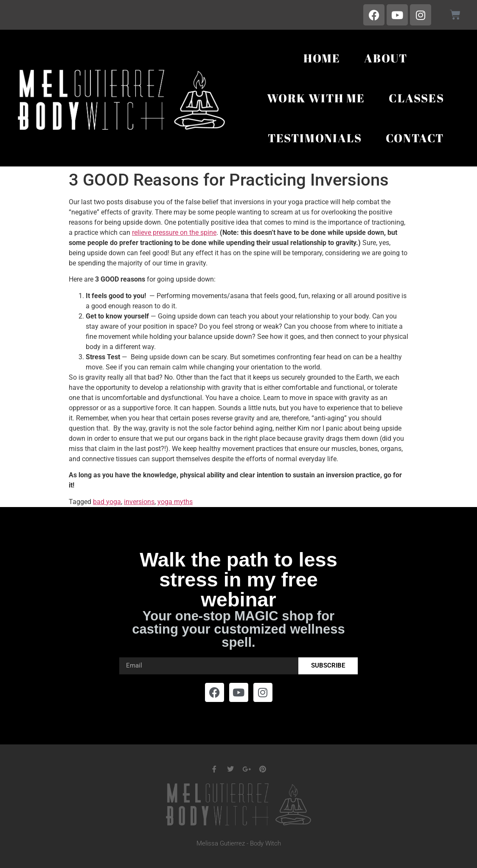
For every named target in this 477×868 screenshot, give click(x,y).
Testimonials (315, 138)
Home (322, 58)
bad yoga (107, 502)
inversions (139, 502)
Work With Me (316, 98)
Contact (415, 138)
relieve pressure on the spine (174, 232)
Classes (417, 98)
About (386, 58)
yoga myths (175, 502)
